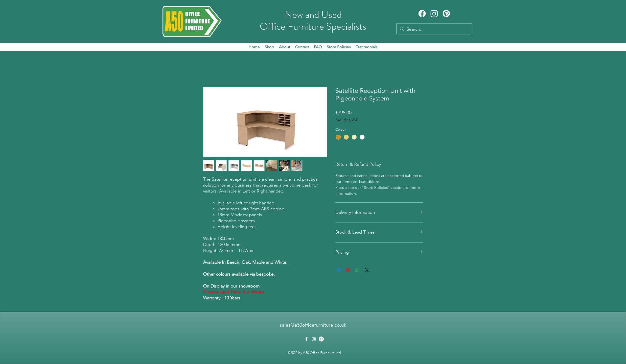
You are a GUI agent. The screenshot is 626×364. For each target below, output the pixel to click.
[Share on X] (367, 270)
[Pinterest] (446, 13)
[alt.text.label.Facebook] (306, 339)
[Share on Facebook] (339, 270)
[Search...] (434, 29)
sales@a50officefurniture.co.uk (313, 325)
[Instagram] (434, 13)
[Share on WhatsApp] (357, 270)
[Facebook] (422, 13)
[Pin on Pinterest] (348, 270)
